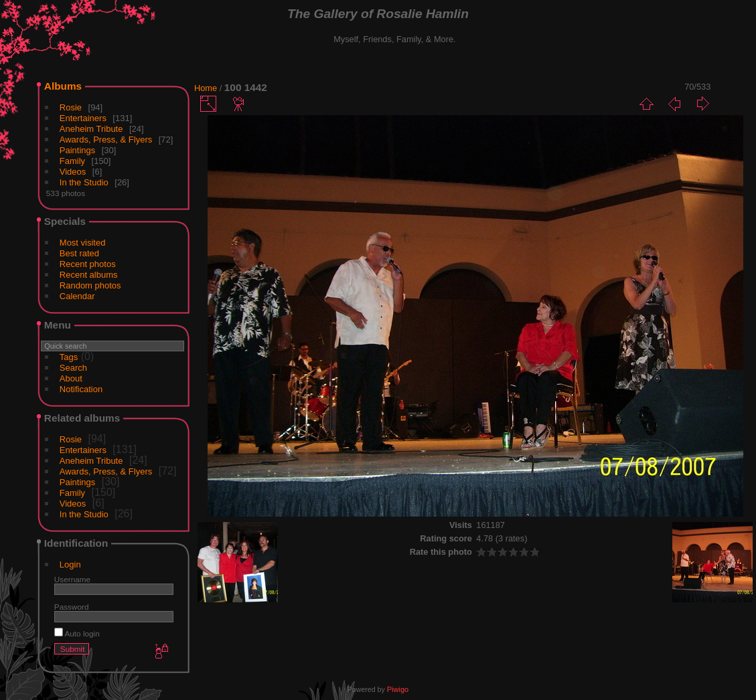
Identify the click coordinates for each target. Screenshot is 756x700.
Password (72, 607)
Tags (69, 357)
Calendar (77, 296)
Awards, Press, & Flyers (106, 140)
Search (73, 368)
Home (206, 88)
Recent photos (88, 264)
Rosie (71, 107)
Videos (73, 172)
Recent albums (89, 275)
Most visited (83, 243)
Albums (63, 86)
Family (72, 161)
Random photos (90, 285)
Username (72, 579)
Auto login (77, 633)
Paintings (77, 150)
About (71, 378)
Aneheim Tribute (91, 129)
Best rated (79, 253)
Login (70, 564)
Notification (81, 389)
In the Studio (84, 182)
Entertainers (83, 118)
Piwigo (398, 689)
